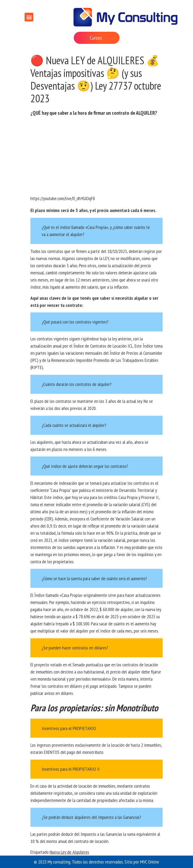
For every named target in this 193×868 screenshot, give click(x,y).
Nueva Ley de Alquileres (69, 852)
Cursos (96, 38)
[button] (29, 17)
